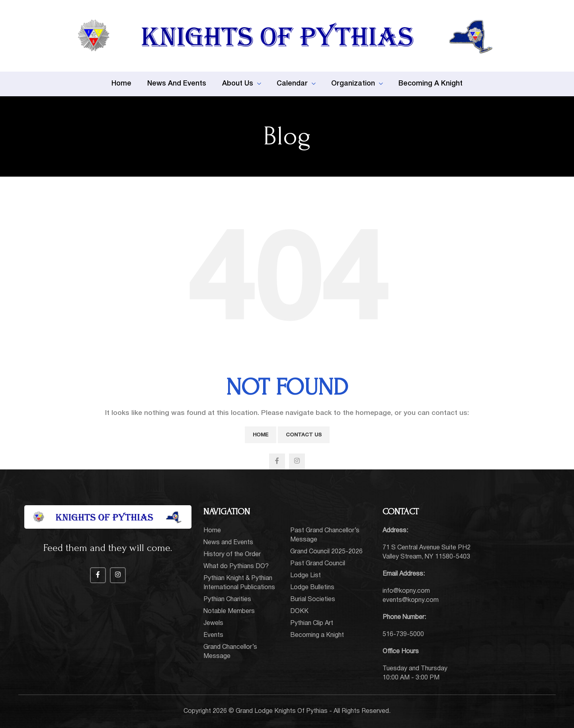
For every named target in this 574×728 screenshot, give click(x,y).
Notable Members (229, 611)
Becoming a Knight (317, 635)
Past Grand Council (318, 564)
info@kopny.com (406, 591)
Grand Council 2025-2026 (326, 552)
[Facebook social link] (277, 461)
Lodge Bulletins (312, 588)
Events (213, 635)
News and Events (228, 543)
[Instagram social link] (297, 461)
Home (261, 435)
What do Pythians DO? (236, 566)
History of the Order (232, 555)
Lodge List (306, 576)
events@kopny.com (411, 600)
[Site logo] (287, 36)
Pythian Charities (227, 600)
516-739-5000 (403, 635)
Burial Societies (313, 600)
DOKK (299, 611)
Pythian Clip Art (312, 623)
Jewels (213, 623)
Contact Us (304, 435)
